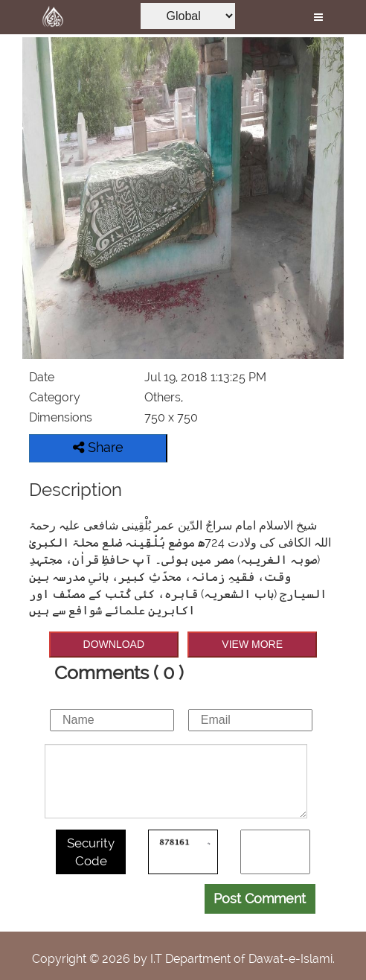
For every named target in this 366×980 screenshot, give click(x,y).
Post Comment (260, 898)
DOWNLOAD (114, 644)
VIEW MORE (252, 644)
